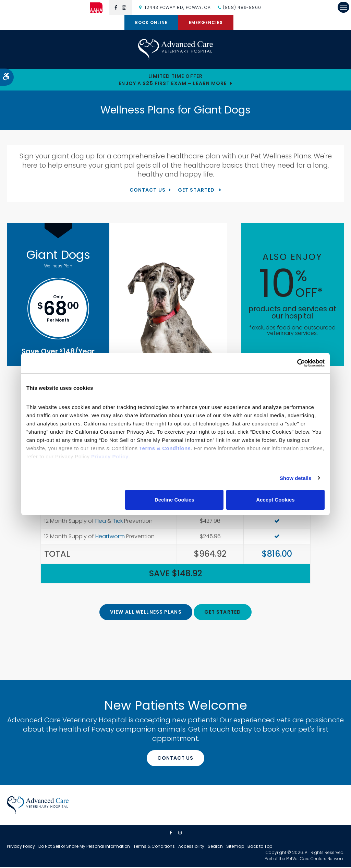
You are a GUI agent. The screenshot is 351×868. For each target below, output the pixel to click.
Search (215, 847)
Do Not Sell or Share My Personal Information (84, 847)
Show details (296, 478)
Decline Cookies (174, 500)
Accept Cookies (275, 500)
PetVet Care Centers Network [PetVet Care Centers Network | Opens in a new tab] (315, 860)
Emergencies (206, 22)
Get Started (223, 613)
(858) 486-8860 (242, 7)
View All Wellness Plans (146, 613)
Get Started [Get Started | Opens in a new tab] (197, 191)
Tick (118, 522)
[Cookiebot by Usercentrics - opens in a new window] (295, 363)
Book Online (151, 22)
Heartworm (110, 537)
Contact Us (148, 191)
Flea (101, 522)
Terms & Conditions (154, 847)
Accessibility (191, 847)
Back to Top (260, 847)
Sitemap (235, 847)
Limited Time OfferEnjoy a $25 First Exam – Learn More (173, 81)
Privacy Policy (21, 847)
